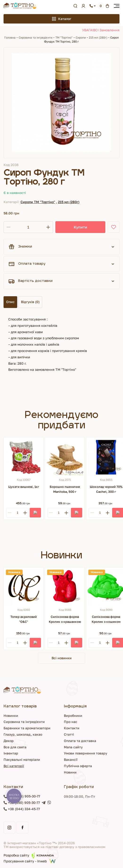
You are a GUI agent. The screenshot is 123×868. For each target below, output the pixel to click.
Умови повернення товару (86, 753)
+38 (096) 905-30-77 (24, 796)
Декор (9, 741)
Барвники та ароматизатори (27, 728)
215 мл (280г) (98, 37)
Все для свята (15, 747)
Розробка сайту (29, 855)
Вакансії (71, 759)
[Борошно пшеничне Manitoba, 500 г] (65, 457)
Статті (69, 734)
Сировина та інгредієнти (35, 37)
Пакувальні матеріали (22, 759)
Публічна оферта (78, 766)
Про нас (71, 722)
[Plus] (25, 513)
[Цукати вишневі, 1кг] (24, 457)
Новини (70, 772)
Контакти (72, 728)
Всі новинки (62, 658)
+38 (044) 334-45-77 (24, 809)
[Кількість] (28, 227)
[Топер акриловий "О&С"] (24, 587)
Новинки (11, 716)
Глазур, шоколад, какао (23, 734)
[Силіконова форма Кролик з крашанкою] (65, 587)
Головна (10, 37)
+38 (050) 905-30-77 (24, 803)
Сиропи (81, 37)
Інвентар (11, 753)
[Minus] (10, 513)
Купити (80, 227)
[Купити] (35, 513)
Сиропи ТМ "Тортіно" (38, 202)
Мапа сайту (73, 747)
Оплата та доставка (80, 741)
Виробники (73, 716)
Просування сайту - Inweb (30, 861)
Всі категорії (14, 766)
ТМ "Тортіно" (64, 37)
